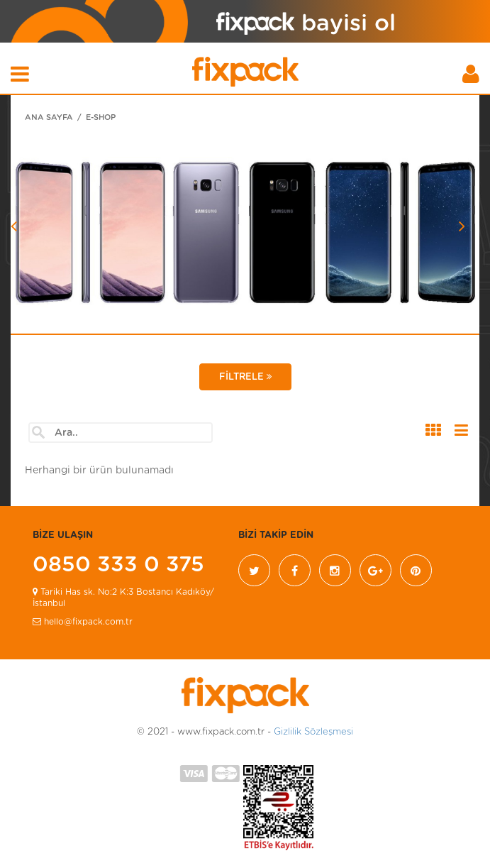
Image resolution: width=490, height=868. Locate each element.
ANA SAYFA (49, 117)
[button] (46, 263)
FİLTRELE (245, 377)
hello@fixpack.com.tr (83, 622)
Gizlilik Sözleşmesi (313, 732)
